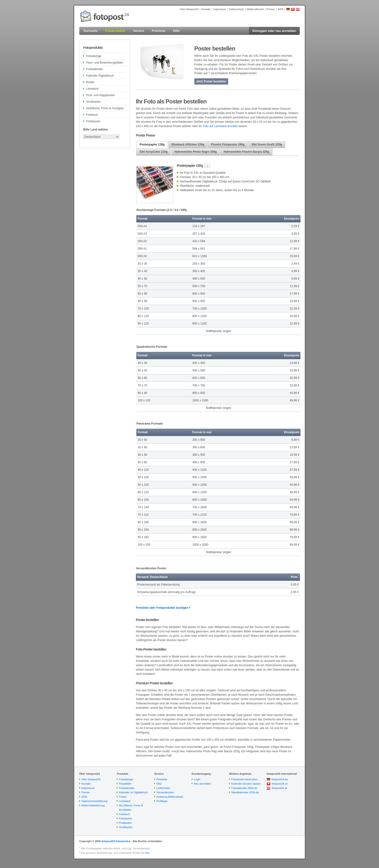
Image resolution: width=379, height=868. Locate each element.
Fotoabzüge (94, 56)
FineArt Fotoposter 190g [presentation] (228, 145)
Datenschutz (236, 9)
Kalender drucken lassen (246, 784)
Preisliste (162, 779)
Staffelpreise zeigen (218, 331)
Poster (90, 82)
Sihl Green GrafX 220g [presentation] (267, 145)
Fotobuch (92, 115)
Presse (271, 9)
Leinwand (92, 89)
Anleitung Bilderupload (170, 797)
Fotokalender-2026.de (244, 788)
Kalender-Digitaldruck (100, 76)
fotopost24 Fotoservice (116, 841)
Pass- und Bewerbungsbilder (105, 63)
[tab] (152, 145)
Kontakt (206, 9)
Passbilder (125, 784)
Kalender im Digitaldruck (133, 792)
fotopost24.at (279, 788)
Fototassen (93, 121)
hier (147, 853)
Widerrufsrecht (255, 9)
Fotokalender (95, 69)
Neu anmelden (203, 784)
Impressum (220, 9)
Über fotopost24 (189, 9)
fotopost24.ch (280, 784)
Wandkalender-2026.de (245, 792)
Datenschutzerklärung (94, 801)
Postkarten (125, 823)
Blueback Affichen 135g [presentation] (188, 145)
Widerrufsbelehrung (93, 805)
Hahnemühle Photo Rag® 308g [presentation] (196, 152)
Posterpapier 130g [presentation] (152, 145)
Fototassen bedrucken (244, 779)
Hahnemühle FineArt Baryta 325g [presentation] (246, 152)
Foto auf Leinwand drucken (220, 126)
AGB (281, 9)
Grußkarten (93, 102)
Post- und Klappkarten (100, 95)
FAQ (159, 784)
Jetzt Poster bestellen (211, 81)
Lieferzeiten (163, 788)
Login (197, 779)
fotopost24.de (280, 779)
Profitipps (162, 801)
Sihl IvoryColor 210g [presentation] (153, 152)
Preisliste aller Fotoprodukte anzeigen (162, 608)
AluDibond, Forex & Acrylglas (105, 108)
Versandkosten (165, 792)
